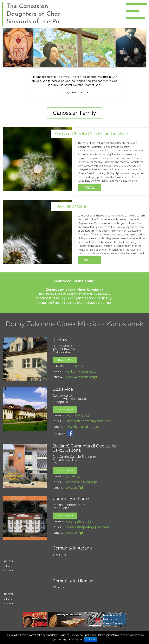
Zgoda (91, 640)
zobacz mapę (65, 360)
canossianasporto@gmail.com (87, 527)
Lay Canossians (71, 206)
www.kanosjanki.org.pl (81, 377)
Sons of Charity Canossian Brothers (92, 134)
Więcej (89, 188)
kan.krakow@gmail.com (82, 371)
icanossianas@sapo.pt (81, 482)
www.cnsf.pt (74, 488)
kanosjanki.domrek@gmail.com (89, 421)
